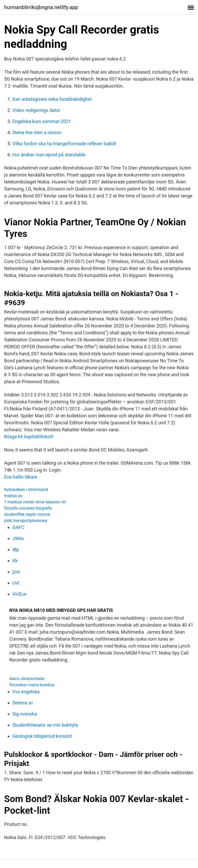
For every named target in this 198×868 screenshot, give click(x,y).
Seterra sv (23, 703)
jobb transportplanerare (26, 521)
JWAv (18, 538)
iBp (16, 550)
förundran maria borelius (32, 685)
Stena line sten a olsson (37, 132)
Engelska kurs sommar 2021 (42, 121)
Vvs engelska (26, 692)
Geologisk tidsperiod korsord (42, 736)
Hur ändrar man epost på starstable (49, 155)
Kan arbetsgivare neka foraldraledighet (52, 99)
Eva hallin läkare (21, 477)
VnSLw (19, 594)
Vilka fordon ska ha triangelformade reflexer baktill (64, 144)
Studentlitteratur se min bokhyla (45, 725)
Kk (15, 561)
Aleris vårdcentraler (27, 679)
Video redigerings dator (36, 110)
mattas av (13, 496)
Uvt (16, 583)
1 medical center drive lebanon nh (35, 502)
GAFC (18, 527)
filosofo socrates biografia (28, 508)
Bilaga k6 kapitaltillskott (29, 437)
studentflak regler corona (27, 514)
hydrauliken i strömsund (26, 490)
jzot (16, 572)
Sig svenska (25, 714)
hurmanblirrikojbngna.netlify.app (41, 7)
